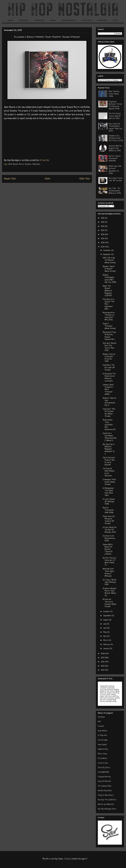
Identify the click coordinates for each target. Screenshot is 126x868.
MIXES (53, 20)
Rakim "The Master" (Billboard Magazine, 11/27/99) (107, 291)
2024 (103, 226)
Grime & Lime (103, 763)
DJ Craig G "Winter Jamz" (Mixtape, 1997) (110, 582)
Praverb (101, 726)
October (107, 612)
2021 (103, 239)
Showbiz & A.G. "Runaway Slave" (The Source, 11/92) (116, 138)
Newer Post (10, 179)
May (105, 632)
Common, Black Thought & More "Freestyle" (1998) (108, 390)
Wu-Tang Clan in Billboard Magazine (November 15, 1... (109, 449)
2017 (103, 658)
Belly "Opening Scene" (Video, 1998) (114, 94)
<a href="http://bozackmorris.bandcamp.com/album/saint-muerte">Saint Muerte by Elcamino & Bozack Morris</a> (47, 139)
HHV (99, 722)
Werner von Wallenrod (106, 804)
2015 (103, 666)
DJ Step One (102, 735)
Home (48, 179)
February (107, 645)
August (106, 620)
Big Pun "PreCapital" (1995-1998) (108, 510)
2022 (103, 235)
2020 (103, 243)
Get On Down (103, 740)
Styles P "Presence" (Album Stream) (109, 326)
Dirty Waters (103, 758)
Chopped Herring (104, 777)
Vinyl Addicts (103, 731)
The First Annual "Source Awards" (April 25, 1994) (115, 116)
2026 (103, 218)
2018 (103, 654)
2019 (10, 164)
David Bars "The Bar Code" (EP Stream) (109, 368)
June (105, 628)
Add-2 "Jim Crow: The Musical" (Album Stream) (109, 260)
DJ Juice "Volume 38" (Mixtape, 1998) (109, 502)
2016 (103, 662)
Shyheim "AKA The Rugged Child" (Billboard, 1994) (115, 148)
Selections (36, 164)
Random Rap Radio (105, 791)
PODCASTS (102, 20)
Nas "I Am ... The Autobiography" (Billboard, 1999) (115, 191)
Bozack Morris (18, 164)
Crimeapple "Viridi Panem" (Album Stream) (109, 482)
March (106, 640)
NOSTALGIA (39, 20)
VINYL (116, 20)
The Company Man (105, 786)
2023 (103, 230)
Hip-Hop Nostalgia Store (107, 809)
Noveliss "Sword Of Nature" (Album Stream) (109, 269)
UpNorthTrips (103, 749)
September (108, 616)
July (105, 624)
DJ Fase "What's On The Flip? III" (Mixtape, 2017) (110, 530)
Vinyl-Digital (102, 745)
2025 (103, 222)
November (107, 255)
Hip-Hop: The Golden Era (107, 800)
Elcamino (28, 164)
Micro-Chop (102, 754)
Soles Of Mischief (104, 781)
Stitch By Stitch (104, 768)
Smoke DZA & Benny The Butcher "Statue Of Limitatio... (108, 549)
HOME (10, 20)
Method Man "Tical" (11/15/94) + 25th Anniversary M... (109, 425)
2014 (103, 670)
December (107, 250)
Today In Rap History (106, 795)
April (105, 636)
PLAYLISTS (87, 20)
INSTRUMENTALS (69, 20)
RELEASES (24, 20)
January (106, 649)
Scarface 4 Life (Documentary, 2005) (109, 538)
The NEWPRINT (104, 772)
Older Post (85, 179)
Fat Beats (101, 717)
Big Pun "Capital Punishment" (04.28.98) (115, 159)
